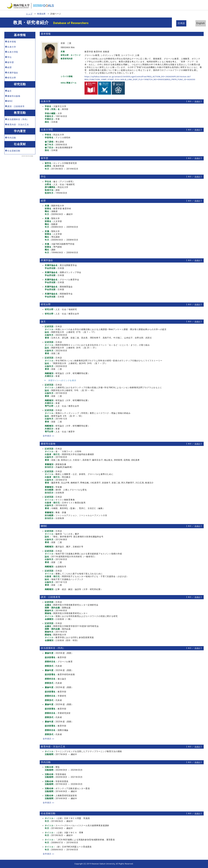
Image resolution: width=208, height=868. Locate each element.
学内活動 (12, 138)
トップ (29, 14)
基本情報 (12, 42)
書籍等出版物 (14, 96)
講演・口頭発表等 (16, 106)
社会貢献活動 (14, 151)
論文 (10, 91)
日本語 (182, 23)
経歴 (10, 67)
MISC (10, 101)
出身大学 (12, 47)
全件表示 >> (49, 436)
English (198, 23)
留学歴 (11, 62)
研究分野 (12, 78)
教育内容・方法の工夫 (18, 125)
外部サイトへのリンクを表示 (61, 380)
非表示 (197, 101)
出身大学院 (13, 52)
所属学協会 (13, 73)
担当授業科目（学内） (18, 119)
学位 (10, 57)
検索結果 (41, 14)
